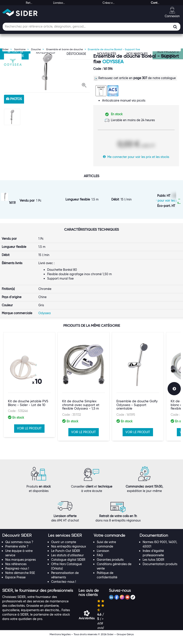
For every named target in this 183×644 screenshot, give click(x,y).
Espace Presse (15, 583)
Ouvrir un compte (64, 548)
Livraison (103, 557)
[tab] (23, 541)
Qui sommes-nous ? (19, 548)
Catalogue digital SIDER (68, 565)
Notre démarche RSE (20, 579)
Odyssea (113, 62)
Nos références (16, 570)
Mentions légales (60, 640)
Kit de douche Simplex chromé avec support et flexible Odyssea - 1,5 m (81, 420)
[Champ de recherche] (91, 27)
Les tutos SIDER (153, 565)
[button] (84, 86)
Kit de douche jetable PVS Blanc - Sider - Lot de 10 (28, 419)
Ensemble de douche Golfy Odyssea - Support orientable (137, 420)
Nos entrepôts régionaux (69, 552)
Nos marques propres (21, 565)
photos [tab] (14, 99)
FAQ (100, 561)
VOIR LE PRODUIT (29, 444)
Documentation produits (160, 570)
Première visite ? (17, 552)
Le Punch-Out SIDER (66, 557)
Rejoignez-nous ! (17, 574)
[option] (47, 72)
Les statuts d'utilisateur (67, 561)
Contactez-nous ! (63, 587)
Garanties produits (110, 565)
